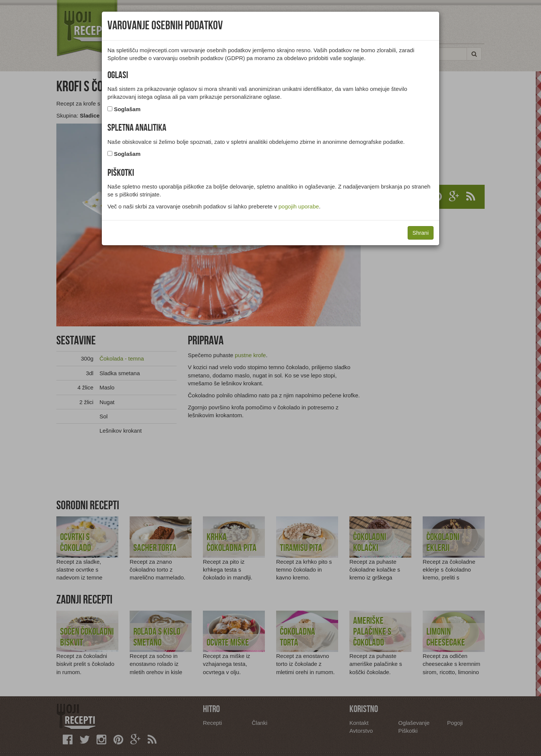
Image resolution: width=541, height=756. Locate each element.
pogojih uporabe (299, 206)
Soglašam (127, 109)
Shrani (421, 233)
